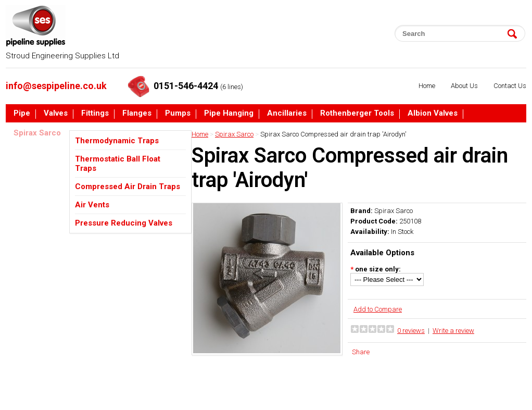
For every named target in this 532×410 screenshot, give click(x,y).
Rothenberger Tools (357, 114)
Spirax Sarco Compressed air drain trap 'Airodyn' (333, 134)
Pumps (178, 114)
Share (361, 352)
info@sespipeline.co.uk (56, 86)
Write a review (453, 331)
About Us (464, 86)
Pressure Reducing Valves (124, 223)
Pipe (22, 114)
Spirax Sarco (37, 133)
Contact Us (510, 86)
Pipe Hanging (229, 114)
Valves (56, 114)
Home (427, 86)
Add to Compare (378, 309)
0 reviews (411, 331)
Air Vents (92, 205)
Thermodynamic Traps (117, 141)
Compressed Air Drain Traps (128, 187)
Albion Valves (433, 114)
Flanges (137, 114)
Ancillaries (287, 114)
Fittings (95, 114)
